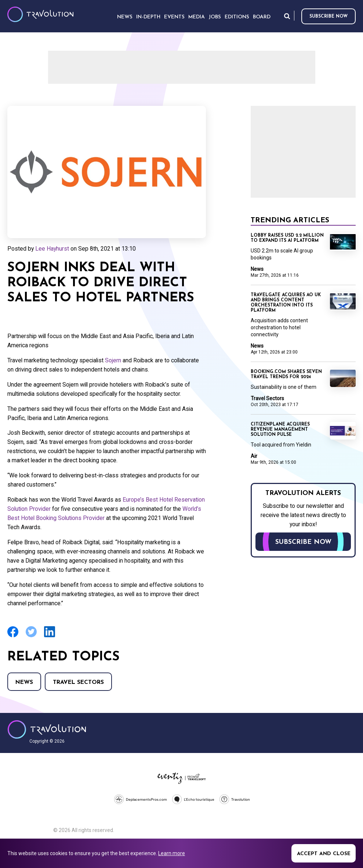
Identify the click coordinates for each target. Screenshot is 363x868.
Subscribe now (328, 17)
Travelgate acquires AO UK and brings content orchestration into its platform (286, 303)
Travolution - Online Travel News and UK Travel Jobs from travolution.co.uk (47, 729)
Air (254, 456)
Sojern (113, 360)
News (24, 682)
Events (174, 17)
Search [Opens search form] (287, 16)
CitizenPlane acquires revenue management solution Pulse (280, 430)
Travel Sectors (78, 682)
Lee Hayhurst (52, 249)
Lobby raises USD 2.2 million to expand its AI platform (287, 238)
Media (197, 17)
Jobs (215, 17)
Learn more (172, 853)
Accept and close (324, 854)
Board (262, 17)
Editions (237, 17)
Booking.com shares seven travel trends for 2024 (286, 374)
